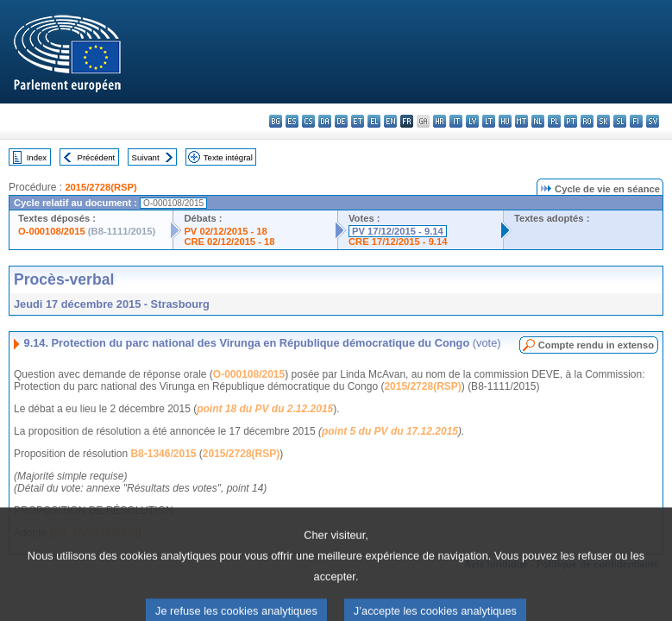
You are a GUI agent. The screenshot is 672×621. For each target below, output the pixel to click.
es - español (292, 121)
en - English (390, 121)
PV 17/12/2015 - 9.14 (398, 231)
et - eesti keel (358, 121)
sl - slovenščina (620, 121)
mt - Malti (521, 121)
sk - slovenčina (603, 121)
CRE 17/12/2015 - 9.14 (398, 241)
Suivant (146, 157)
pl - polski (554, 121)
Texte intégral (228, 157)
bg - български (276, 121)
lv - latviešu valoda (472, 121)
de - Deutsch (341, 121)
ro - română (587, 121)
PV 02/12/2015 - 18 (225, 231)
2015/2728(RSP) (100, 187)
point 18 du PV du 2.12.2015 (265, 409)
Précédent (97, 157)
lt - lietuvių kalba (489, 121)
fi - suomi (636, 121)
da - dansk (325, 121)
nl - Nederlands (538, 121)
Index (37, 157)
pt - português (571, 121)
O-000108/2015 (52, 231)
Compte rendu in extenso (596, 345)
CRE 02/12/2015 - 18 (229, 241)
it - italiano (456, 121)
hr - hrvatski (440, 121)
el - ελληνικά (374, 121)
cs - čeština (308, 121)
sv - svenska (653, 121)
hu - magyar (505, 121)
